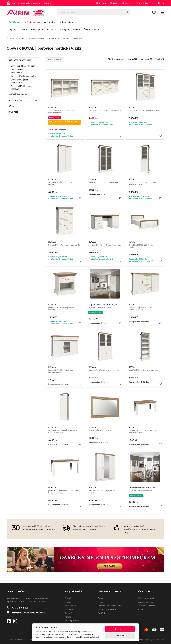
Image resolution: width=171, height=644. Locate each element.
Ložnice (24, 29)
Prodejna (49, 22)
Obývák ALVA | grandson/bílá (24, 76)
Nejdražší (160, 59)
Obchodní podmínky (107, 609)
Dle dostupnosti (116, 59)
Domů (11, 38)
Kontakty (128, 3)
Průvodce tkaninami (147, 606)
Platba (114, 3)
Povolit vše (120, 629)
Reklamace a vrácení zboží (110, 606)
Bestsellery (66, 22)
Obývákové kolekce (36, 38)
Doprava (101, 3)
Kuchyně (65, 29)
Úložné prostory (91, 29)
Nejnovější (132, 59)
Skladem (14, 22)
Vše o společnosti (146, 598)
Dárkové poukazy (146, 602)
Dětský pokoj (37, 29)
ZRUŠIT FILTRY (55, 60)
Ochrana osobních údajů (17, 639)
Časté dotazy (143, 3)
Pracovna (52, 29)
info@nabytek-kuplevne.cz (29, 613)
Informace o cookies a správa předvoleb (83, 637)
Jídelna (76, 29)
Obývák (12, 29)
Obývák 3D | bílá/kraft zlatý (23, 66)
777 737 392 (20, 608)
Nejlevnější (146, 59)
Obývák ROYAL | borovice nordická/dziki (65, 38)
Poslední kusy (32, 22)
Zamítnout (120, 636)
